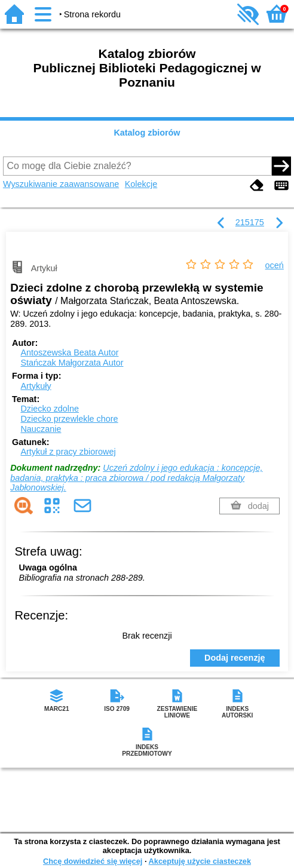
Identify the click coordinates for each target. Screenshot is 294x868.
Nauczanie (41, 429)
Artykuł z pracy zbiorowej (68, 452)
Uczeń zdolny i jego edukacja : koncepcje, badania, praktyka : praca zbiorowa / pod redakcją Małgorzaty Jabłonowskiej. (136, 478)
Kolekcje (141, 184)
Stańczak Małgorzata (72, 363)
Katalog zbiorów (147, 133)
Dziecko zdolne (50, 409)
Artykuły (36, 386)
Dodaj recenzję (235, 658)
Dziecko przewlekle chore (69, 419)
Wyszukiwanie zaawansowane (61, 184)
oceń (275, 265)
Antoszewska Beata (69, 352)
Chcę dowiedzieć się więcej (93, 861)
